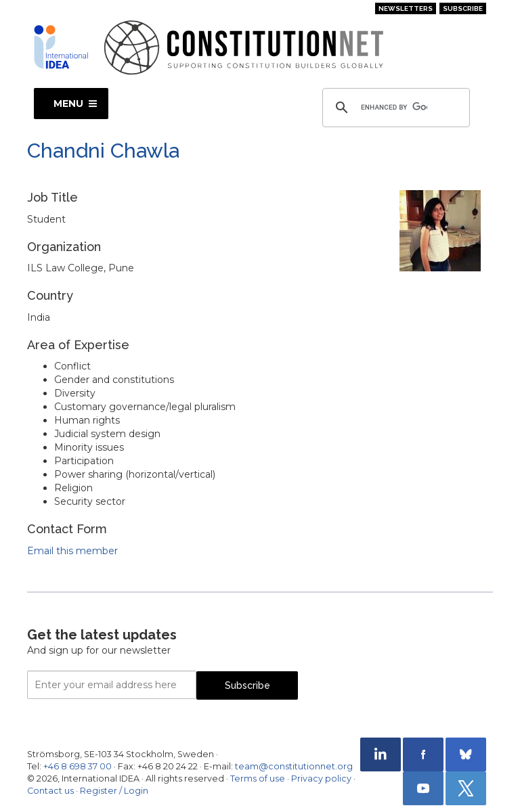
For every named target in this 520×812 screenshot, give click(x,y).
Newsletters (406, 8)
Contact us (50, 791)
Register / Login (114, 791)
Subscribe (463, 8)
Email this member (72, 551)
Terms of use (258, 779)
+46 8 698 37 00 (78, 766)
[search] (394, 108)
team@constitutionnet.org (294, 766)
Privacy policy (321, 779)
